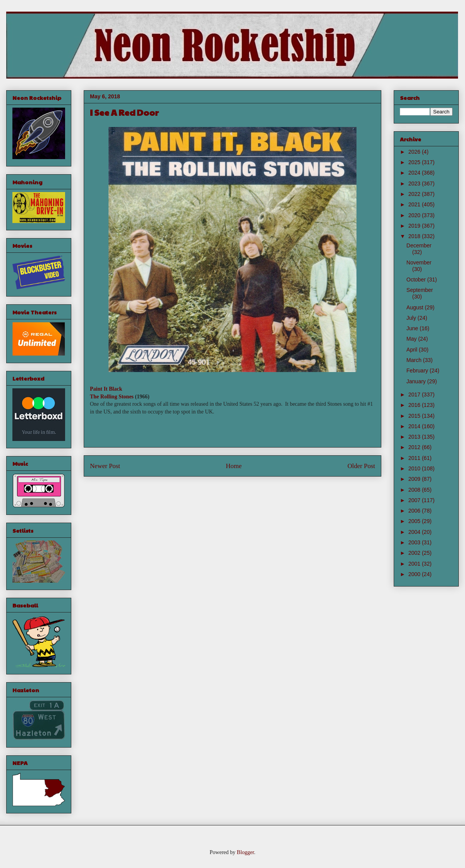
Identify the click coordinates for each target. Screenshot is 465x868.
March (415, 360)
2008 (415, 490)
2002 (415, 553)
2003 (415, 542)
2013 (415, 437)
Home (234, 466)
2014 (415, 426)
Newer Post (105, 466)
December (419, 245)
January (417, 381)
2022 (415, 194)
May (412, 339)
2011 (415, 458)
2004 (415, 532)
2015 (415, 416)
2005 (415, 521)
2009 (415, 479)
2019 (415, 226)
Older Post (361, 466)
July (412, 318)
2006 (415, 511)
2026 (415, 152)
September (420, 290)
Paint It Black (106, 389)
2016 (415, 405)
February (418, 371)
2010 (415, 468)
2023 (415, 184)
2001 (415, 564)
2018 (415, 236)
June (413, 328)
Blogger (245, 852)
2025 (415, 162)
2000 (415, 574)
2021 (415, 204)
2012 (415, 447)
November (419, 262)
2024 (415, 173)
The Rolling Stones (112, 397)
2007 (415, 500)
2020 (415, 215)
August (416, 307)
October (417, 280)
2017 (415, 395)
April (413, 350)
